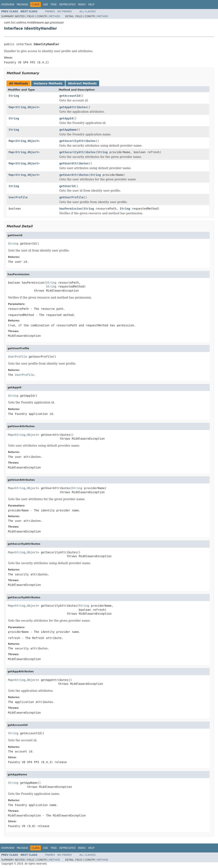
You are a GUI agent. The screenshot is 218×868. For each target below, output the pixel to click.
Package (22, 4)
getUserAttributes (74, 163)
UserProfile (18, 197)
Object (33, 107)
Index (82, 4)
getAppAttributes (73, 107)
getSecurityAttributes (78, 141)
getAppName (68, 130)
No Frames (65, 11)
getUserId (67, 186)
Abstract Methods (82, 83)
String (14, 96)
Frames (50, 11)
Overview (8, 4)
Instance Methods (48, 83)
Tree (54, 4)
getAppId (66, 118)
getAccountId (70, 96)
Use (45, 4)
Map (11, 107)
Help (91, 4)
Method (55, 16)
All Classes (88, 11)
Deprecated (67, 4)
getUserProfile (72, 197)
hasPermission (71, 209)
